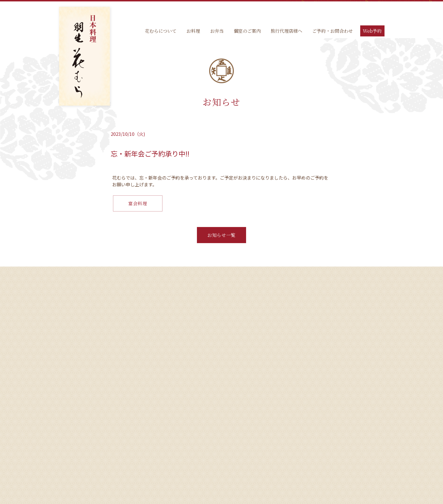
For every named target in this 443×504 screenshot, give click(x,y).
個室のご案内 (247, 31)
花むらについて (161, 31)
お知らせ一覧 (221, 235)
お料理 (193, 31)
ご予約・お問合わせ (333, 31)
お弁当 (217, 31)
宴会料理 (138, 203)
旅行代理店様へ (286, 31)
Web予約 (372, 31)
